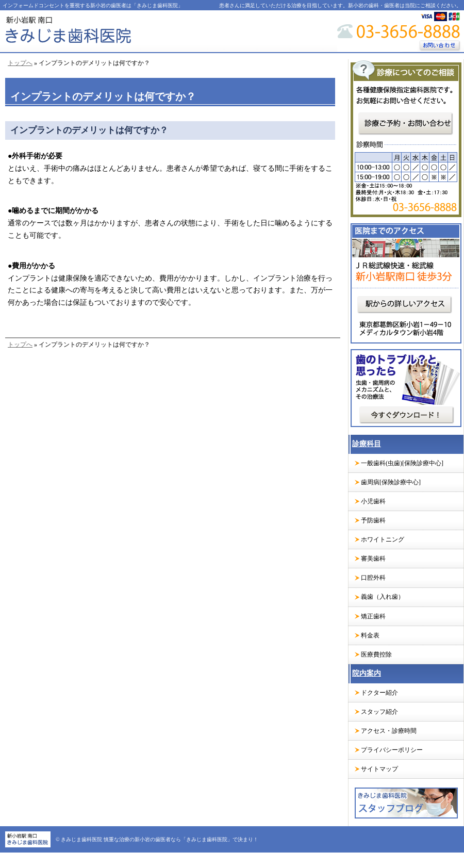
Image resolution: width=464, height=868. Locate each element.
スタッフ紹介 (379, 712)
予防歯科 (373, 520)
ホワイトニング (383, 539)
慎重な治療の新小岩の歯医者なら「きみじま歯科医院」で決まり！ (181, 839)
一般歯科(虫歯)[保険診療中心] (402, 463)
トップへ (20, 63)
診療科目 (367, 444)
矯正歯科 (373, 616)
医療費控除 (376, 654)
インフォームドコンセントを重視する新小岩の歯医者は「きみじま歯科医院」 (93, 5)
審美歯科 (373, 559)
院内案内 (367, 673)
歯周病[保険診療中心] (391, 482)
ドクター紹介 (379, 693)
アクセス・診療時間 (389, 731)
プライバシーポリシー (392, 750)
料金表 (370, 635)
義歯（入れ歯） (383, 597)
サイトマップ (379, 769)
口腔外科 (373, 578)
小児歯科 (373, 501)
